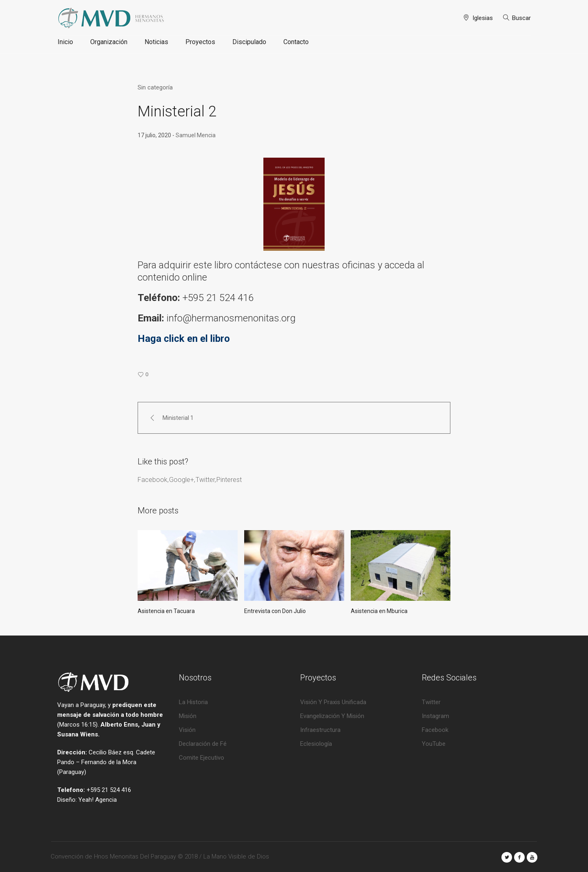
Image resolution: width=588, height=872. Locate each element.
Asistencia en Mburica (379, 611)
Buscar (521, 18)
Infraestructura (320, 730)
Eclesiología (316, 744)
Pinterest (229, 480)
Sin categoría (155, 87)
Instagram (435, 716)
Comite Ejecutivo (202, 758)
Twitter (205, 480)
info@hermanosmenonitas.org (232, 318)
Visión (187, 730)
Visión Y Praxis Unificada (333, 702)
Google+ (182, 480)
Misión (188, 716)
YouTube (434, 744)
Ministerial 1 (178, 418)
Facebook (153, 480)
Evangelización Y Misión (332, 716)
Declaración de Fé (203, 744)
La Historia (193, 702)
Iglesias (483, 18)
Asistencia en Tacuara (166, 611)
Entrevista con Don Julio (275, 611)
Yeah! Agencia (98, 800)
